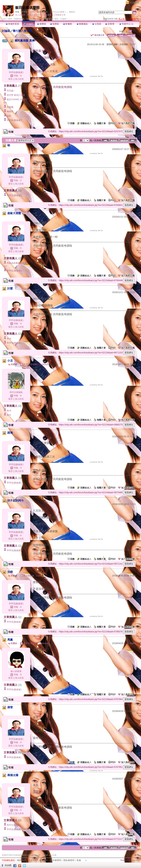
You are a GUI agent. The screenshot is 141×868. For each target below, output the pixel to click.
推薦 (133, 44)
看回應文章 (98, 35)
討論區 (28, 24)
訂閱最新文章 (60, 15)
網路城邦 (134, 3)
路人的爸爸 (16, 671)
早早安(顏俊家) (28, 12)
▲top (137, 855)
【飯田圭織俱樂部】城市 (47, 19)
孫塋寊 (72, 12)
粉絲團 (8, 865)
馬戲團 (10, 107)
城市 (10, 19)
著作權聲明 (56, 860)
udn (4, 19)
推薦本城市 (32, 15)
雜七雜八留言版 (22, 31)
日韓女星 (30, 19)
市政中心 (126, 24)
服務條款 (44, 860)
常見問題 (33, 860)
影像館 (67, 24)
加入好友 (19, 79)
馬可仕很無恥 (16, 392)
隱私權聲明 (69, 860)
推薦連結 (82, 24)
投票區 (54, 24)
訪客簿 (110, 24)
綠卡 (9, 415)
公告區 (97, 24)
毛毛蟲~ (11, 91)
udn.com (135, 860)
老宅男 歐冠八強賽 (16, 95)
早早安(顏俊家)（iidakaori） (37, 364)
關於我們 (22, 860)
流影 (9, 116)
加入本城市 (20, 15)
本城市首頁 (12, 24)
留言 (11, 79)
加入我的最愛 (45, 15)
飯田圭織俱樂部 (27, 8)
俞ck (9, 339)
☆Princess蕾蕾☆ (58, 12)
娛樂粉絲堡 (19, 19)
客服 (79, 860)
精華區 (41, 24)
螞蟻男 (10, 112)
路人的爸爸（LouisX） (34, 576)
